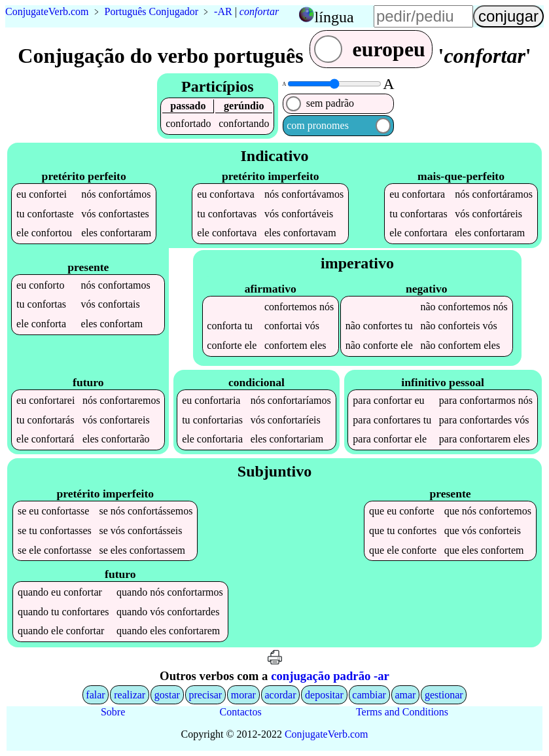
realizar (130, 695)
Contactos (241, 712)
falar (95, 695)
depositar (324, 695)
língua (334, 17)
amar (405, 695)
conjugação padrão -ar (330, 676)
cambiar (369, 695)
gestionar (444, 695)
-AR (223, 11)
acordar (281, 695)
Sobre (113, 712)
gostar (167, 695)
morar (243, 695)
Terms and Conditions (402, 712)
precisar (205, 695)
